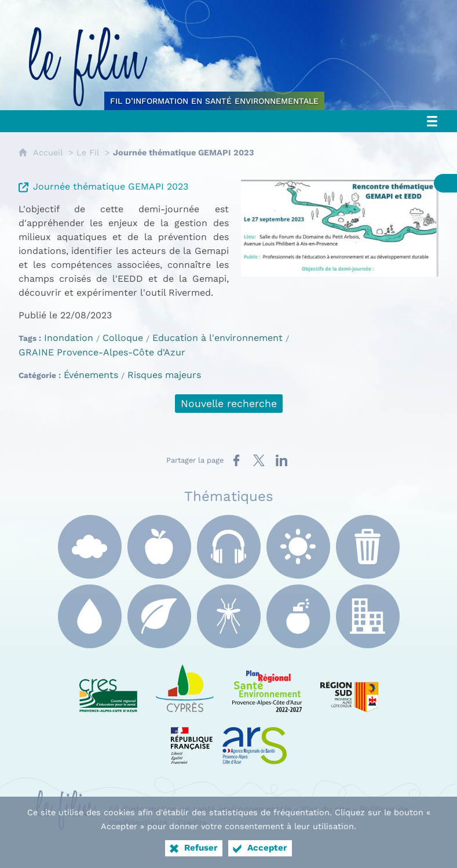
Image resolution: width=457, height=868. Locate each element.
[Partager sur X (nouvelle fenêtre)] (259, 460)
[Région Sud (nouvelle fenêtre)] (349, 686)
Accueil (48, 152)
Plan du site (326, 809)
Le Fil (88, 152)
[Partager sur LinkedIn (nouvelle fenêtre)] (281, 460)
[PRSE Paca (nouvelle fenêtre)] (267, 686)
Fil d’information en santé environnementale (200, 809)
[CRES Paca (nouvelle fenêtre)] (108, 686)
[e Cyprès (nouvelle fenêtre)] (185, 686)
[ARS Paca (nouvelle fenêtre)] (229, 738)
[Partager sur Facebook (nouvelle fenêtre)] (236, 460)
